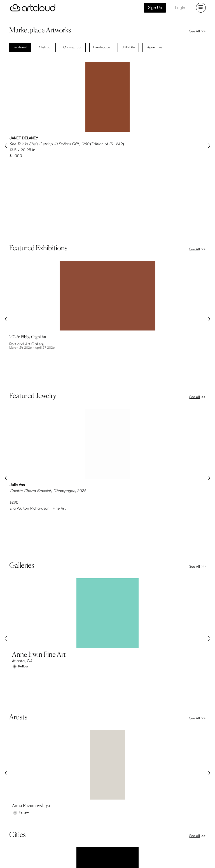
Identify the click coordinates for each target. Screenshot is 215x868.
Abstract (45, 48)
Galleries (20, 834)
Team (171, 823)
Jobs (171, 829)
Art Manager (126, 834)
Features (71, 823)
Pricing (69, 829)
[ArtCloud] (33, 8)
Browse (18, 823)
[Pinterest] (149, 858)
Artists (18, 829)
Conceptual (73, 48)
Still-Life (128, 48)
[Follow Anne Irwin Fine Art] (20, 541)
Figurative (154, 48)
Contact (174, 834)
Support (71, 834)
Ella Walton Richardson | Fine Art (38, 417)
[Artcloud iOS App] (185, 857)
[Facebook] (162, 858)
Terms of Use (33, 857)
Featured (20, 48)
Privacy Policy (54, 857)
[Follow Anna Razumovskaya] (21, 659)
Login (180, 8)
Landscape (102, 48)
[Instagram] (137, 858)
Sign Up (155, 8)
